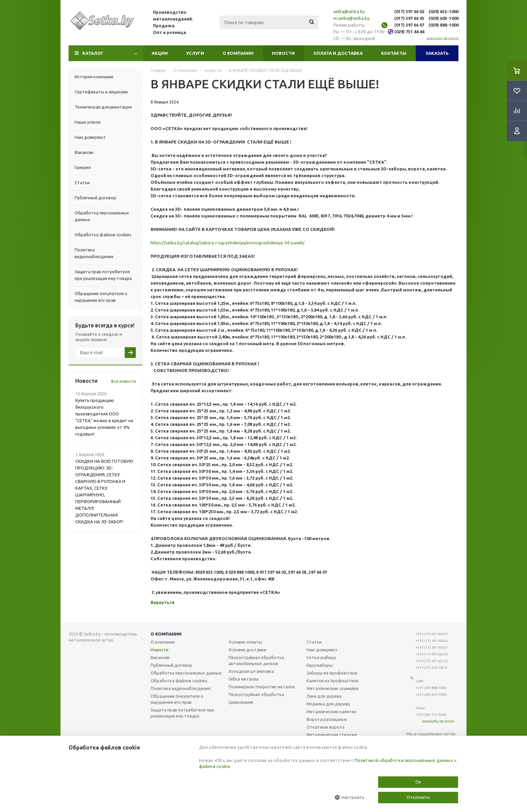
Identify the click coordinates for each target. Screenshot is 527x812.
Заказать (437, 53)
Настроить (350, 797)
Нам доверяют (322, 650)
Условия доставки (247, 650)
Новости (283, 53)
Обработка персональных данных (186, 673)
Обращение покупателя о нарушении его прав (177, 699)
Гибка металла (244, 679)
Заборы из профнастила (332, 673)
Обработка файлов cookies (179, 681)
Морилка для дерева (328, 704)
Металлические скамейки (333, 688)
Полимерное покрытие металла (262, 687)
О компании (238, 53)
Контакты (394, 53)
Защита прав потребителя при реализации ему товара (182, 713)
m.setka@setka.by (351, 18)
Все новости (124, 381)
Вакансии (160, 657)
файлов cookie (215, 766)
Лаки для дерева (324, 696)
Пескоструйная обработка (256, 694)
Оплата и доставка (338, 53)
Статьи (314, 642)
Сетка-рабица (321, 657)
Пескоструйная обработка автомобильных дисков (256, 660)
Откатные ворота (326, 727)
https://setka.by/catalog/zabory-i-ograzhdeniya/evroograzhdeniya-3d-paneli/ (228, 243)
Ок (418, 782)
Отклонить (418, 797)
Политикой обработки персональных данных (404, 760)
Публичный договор (171, 665)
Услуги (195, 53)
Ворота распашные (327, 719)
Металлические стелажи (332, 735)
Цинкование (241, 702)
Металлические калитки (331, 712)
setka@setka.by (349, 11)
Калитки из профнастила (332, 681)
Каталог (93, 53)
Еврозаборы (320, 665)
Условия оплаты (245, 642)
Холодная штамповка (251, 671)
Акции (160, 53)
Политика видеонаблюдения (180, 688)
